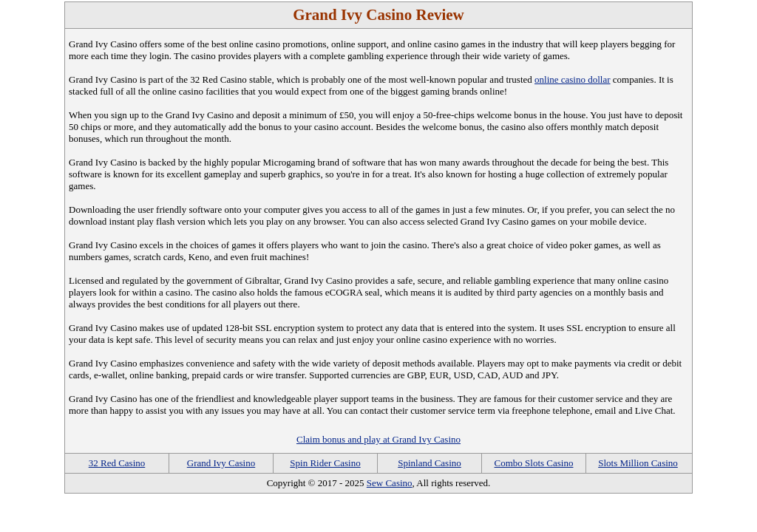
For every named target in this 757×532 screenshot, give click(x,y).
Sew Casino (390, 483)
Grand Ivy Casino (221, 463)
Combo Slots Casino (534, 463)
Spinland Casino (430, 463)
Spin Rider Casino (325, 463)
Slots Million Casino (638, 463)
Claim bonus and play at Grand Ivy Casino (378, 439)
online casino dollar (573, 79)
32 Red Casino (117, 463)
